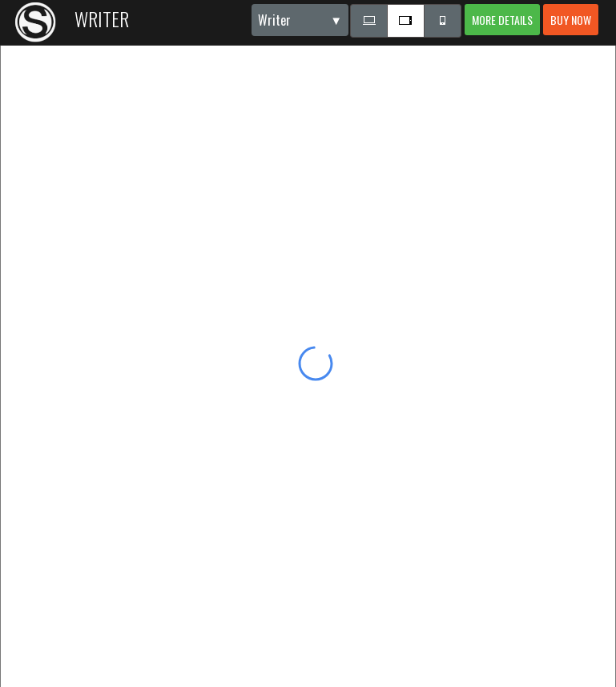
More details (502, 20)
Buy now (571, 20)
